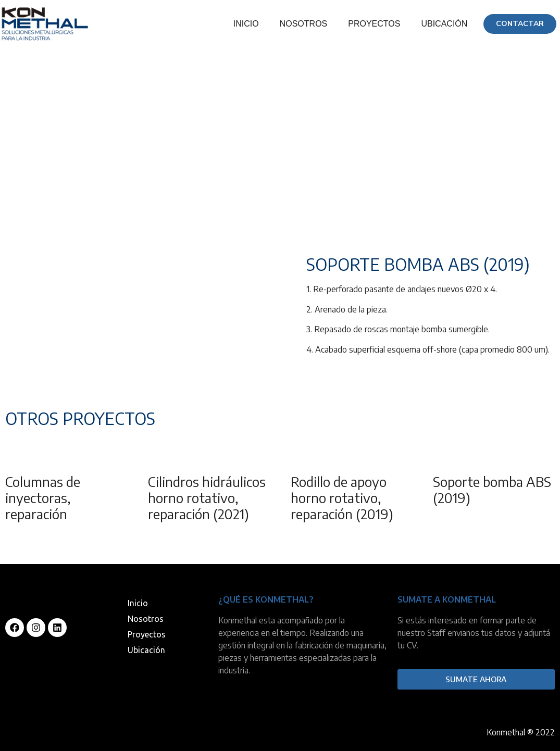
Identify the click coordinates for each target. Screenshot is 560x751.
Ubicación (444, 24)
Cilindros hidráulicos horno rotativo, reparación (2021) (207, 498)
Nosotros (304, 24)
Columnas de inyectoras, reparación (43, 498)
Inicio (246, 24)
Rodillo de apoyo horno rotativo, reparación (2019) (342, 498)
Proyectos (374, 24)
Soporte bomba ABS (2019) (492, 490)
